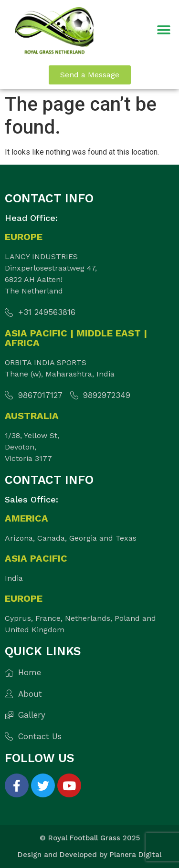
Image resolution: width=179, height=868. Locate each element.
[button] (163, 30)
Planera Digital (136, 855)
